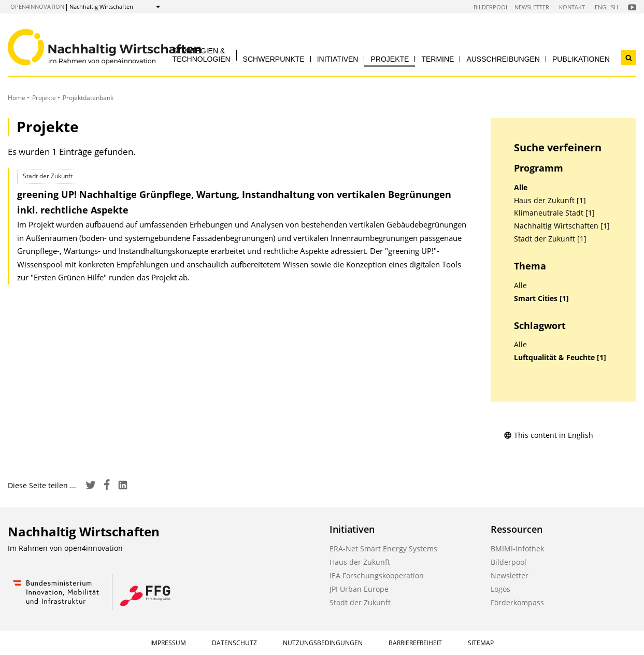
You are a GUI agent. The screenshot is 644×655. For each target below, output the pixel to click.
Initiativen (338, 59)
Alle (521, 188)
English (606, 7)
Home (17, 98)
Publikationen (581, 59)
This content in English (548, 435)
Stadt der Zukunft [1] (550, 239)
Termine (438, 59)
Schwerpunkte (274, 59)
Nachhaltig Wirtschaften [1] (562, 226)
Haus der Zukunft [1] (550, 201)
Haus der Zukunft (360, 562)
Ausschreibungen (503, 59)
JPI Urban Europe (359, 589)
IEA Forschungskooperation (377, 575)
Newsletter (532, 7)
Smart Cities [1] (541, 298)
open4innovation (37, 6)
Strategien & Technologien (202, 55)
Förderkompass (517, 602)
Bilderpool (491, 7)
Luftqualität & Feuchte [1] (560, 358)
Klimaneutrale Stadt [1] (554, 213)
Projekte (390, 59)
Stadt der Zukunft (360, 602)
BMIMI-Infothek (517, 549)
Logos (500, 589)
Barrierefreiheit (415, 643)
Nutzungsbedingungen (323, 643)
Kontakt (572, 7)
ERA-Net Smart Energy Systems (383, 549)
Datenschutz (234, 643)
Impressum (168, 643)
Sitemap (481, 643)
